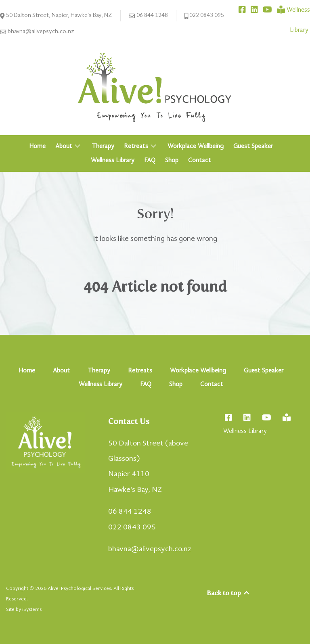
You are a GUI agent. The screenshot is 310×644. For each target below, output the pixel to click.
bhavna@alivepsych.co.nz (37, 32)
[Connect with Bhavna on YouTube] (268, 10)
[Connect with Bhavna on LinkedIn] (255, 10)
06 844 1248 (148, 16)
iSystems (32, 609)
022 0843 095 (204, 16)
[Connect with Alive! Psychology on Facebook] (243, 10)
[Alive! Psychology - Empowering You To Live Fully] (155, 87)
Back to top (229, 593)
